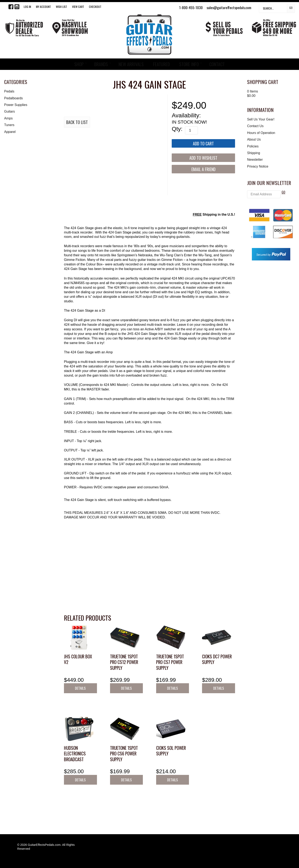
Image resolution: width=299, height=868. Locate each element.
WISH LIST (61, 7)
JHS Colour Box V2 (78, 659)
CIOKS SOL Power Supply (171, 751)
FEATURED (161, 64)
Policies (253, 146)
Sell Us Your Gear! (261, 119)
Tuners (9, 125)
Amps (8, 118)
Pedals (9, 91)
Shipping (254, 153)
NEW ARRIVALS (131, 64)
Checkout (95, 7)
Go (291, 8)
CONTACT (217, 64)
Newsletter (255, 160)
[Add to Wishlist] (203, 158)
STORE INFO (189, 64)
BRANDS (101, 64)
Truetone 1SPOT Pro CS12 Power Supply (124, 662)
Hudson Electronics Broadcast (75, 754)
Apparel (10, 132)
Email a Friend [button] (203, 169)
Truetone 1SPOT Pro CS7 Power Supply (170, 662)
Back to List (77, 122)
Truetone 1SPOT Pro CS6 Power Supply (124, 754)
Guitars (10, 111)
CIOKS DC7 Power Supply (217, 659)
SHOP (79, 64)
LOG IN (27, 7)
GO (283, 192)
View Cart (78, 7)
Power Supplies (16, 105)
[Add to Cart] (203, 143)
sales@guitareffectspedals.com (229, 7)
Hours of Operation (261, 133)
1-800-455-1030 (191, 7)
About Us (254, 139)
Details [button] (80, 688)
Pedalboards (13, 98)
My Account (43, 7)
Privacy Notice (258, 166)
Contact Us (255, 126)
